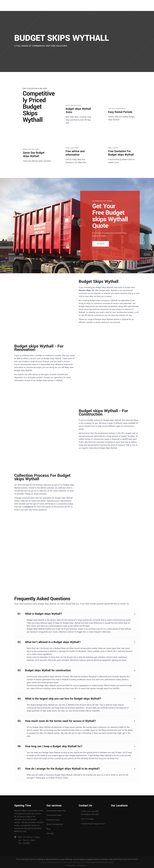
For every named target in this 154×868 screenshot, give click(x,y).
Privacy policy (71, 865)
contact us (29, 507)
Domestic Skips (53, 820)
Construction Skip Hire (56, 811)
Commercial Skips (54, 815)
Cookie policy (82, 865)
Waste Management (55, 824)
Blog (48, 829)
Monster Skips (85, 290)
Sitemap (50, 833)
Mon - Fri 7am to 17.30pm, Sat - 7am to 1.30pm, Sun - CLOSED (29, 840)
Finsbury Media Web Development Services (99, 862)
